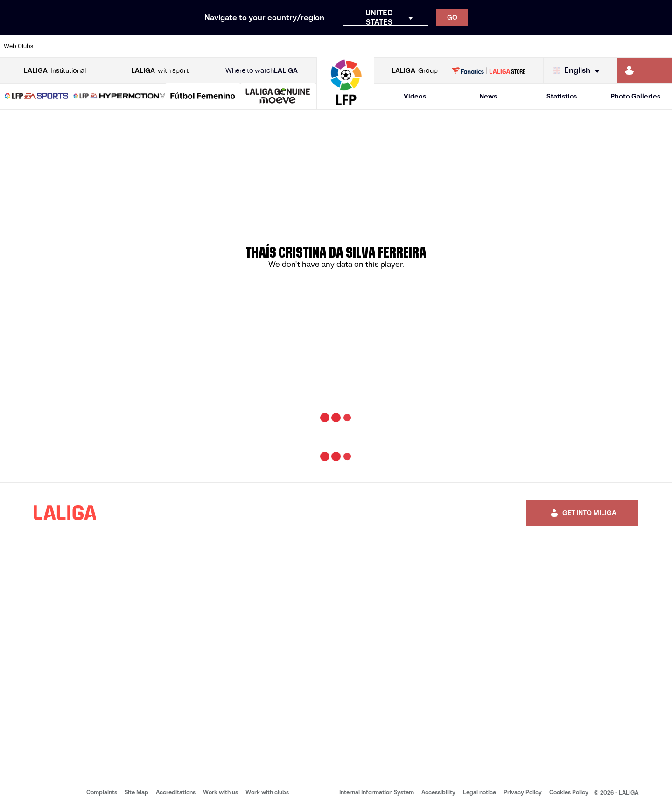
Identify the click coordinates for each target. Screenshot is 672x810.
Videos (415, 96)
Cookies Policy (569, 792)
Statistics (562, 96)
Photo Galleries (635, 96)
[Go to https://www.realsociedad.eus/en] (566, 46)
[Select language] (579, 71)
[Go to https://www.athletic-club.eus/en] (58, 46)
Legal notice (479, 792)
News (488, 96)
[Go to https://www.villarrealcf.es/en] (661, 46)
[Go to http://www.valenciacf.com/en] (630, 46)
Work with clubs (267, 792)
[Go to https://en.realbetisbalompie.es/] (471, 46)
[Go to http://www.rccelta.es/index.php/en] (376, 46)
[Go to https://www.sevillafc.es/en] (598, 46)
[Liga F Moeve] (203, 97)
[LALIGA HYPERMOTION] (119, 97)
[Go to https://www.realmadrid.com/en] (503, 46)
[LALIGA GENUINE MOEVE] (278, 97)
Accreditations (176, 792)
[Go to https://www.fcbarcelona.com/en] (217, 46)
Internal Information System (377, 792)
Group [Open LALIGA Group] (415, 71)
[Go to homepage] (345, 105)
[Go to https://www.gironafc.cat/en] (280, 46)
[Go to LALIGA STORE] (489, 70)
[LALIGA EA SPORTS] (36, 97)
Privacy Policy (523, 792)
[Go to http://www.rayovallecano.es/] (343, 46)
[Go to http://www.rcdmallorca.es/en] (439, 46)
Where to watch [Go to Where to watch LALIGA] (262, 71)
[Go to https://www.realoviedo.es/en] (534, 46)
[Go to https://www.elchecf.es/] (185, 46)
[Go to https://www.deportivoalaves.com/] (153, 46)
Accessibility (438, 792)
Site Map (136, 792)
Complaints (102, 792)
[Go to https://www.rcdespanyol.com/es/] (407, 46)
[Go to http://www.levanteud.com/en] (312, 46)
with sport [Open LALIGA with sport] (160, 71)
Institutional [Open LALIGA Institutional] (55, 71)
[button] (36, 96)
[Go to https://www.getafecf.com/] (248, 46)
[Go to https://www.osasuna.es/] (121, 46)
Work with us (220, 792)
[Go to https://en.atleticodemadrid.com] (90, 46)
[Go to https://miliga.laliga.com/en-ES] (645, 70)
